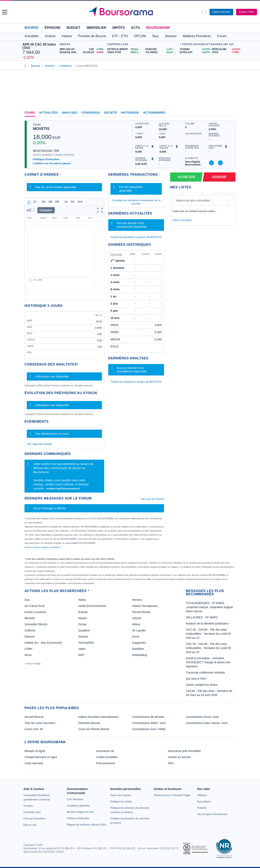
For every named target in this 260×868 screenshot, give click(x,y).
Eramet (83, 612)
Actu (135, 28)
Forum (222, 36)
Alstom (83, 618)
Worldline (138, 649)
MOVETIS (41, 129)
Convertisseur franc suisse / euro (207, 723)
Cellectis (30, 630)
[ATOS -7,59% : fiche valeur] (225, 52)
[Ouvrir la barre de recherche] (202, 12)
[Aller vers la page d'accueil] (131, 12)
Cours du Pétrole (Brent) (94, 729)
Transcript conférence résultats (205, 673)
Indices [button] (67, 36)
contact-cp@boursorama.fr (63, 489)
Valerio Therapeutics (145, 606)
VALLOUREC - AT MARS (202, 617)
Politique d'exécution (46, 159)
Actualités (49, 113)
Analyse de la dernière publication (207, 623)
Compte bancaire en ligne (41, 757)
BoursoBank (158, 28)
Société (110, 113)
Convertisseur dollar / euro (149, 723)
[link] (28, 806)
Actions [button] (50, 36)
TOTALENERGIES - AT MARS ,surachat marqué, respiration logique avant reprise (209, 607)
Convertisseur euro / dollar (149, 729)
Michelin (30, 618)
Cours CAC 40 (34, 729)
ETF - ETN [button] (120, 36)
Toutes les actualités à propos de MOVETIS (136, 237)
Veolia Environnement (92, 606)
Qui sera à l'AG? (196, 679)
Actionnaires (154, 113)
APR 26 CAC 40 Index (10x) (39, 46)
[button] (5, 12)
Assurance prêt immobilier (184, 751)
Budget (74, 28)
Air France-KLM (35, 606)
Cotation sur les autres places (52, 163)
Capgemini (139, 643)
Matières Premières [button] (197, 36)
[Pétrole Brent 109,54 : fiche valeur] (125, 49)
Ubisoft (136, 618)
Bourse (31, 28)
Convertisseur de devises (148, 717)
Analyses (70, 113)
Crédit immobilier (107, 757)
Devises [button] (171, 36)
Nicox (28, 655)
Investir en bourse (179, 757)
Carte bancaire (34, 763)
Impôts (119, 28)
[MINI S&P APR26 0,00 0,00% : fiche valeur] (82, 49)
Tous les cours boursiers (40, 723)
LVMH (28, 649)
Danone (30, 637)
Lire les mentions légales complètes (43, 547)
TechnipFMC (86, 643)
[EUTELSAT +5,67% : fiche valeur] (194, 52)
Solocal (83, 637)
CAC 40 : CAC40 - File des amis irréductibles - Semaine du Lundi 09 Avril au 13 (208, 634)
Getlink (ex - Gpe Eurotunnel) (43, 643)
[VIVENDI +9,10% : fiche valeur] (194, 49)
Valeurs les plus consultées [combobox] (193, 200)
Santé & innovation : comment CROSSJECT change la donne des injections (208, 662)
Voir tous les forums (152, 499)
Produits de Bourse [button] (92, 36)
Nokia (82, 600)
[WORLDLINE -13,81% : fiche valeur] (225, 49)
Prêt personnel (105, 763)
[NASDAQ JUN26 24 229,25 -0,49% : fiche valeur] (82, 52)
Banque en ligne (35, 751)
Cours (30, 113)
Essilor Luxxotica (35, 612)
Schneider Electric (36, 624)
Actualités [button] (32, 36)
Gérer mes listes (182, 220)
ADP (81, 655)
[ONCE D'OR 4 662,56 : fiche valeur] (125, 52)
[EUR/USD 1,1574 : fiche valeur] (162, 49)
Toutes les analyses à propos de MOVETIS (136, 382)
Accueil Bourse (34, 717)
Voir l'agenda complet (39, 444)
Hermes (137, 600)
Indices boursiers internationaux (98, 717)
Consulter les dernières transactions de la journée (136, 202)
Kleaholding (139, 655)
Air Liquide (139, 630)
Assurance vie (105, 751)
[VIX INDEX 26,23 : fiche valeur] (162, 52)
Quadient (84, 630)
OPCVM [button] (140, 36)
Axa (27, 600)
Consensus (91, 113)
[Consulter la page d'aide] (206, 12)
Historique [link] (130, 113)
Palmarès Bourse (89, 723)
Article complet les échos (202, 685)
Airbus (136, 624)
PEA (171, 763)
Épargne (52, 28)
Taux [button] (155, 36)
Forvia (82, 624)
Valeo (82, 649)
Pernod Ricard (141, 612)
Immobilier (96, 28)
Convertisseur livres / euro (203, 717)
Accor (136, 637)
